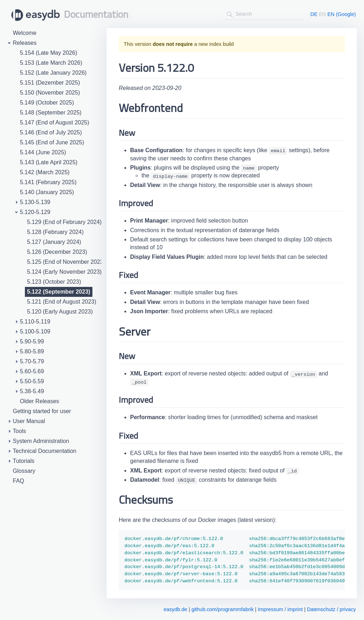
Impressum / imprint (280, 609)
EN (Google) (342, 14)
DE (314, 14)
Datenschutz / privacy (331, 609)
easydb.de (175, 609)
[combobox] (263, 14)
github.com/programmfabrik (222, 609)
